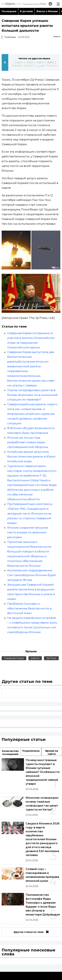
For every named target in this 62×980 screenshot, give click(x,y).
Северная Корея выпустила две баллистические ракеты (31, 357)
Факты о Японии (47, 11)
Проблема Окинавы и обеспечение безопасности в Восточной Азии (29, 608)
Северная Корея (14, 658)
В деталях (26, 11)
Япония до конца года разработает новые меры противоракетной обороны (28, 442)
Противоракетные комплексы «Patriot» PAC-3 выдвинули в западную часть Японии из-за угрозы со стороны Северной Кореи (30, 513)
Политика (10, 37)
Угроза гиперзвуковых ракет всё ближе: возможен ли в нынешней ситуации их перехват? (32, 395)
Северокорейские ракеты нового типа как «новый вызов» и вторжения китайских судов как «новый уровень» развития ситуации (32, 414)
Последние (9, 11)
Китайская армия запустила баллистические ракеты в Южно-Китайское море (32, 456)
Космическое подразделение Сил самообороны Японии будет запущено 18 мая (32, 575)
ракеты (35, 658)
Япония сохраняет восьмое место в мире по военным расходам (28, 532)
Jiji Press (51, 658)
